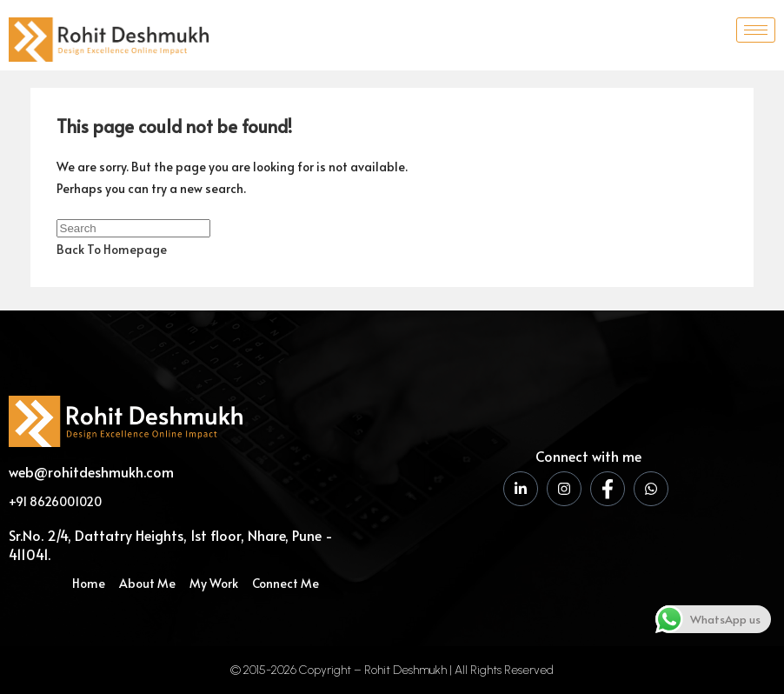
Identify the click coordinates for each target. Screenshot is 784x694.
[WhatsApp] (651, 489)
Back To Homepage (112, 249)
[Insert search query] (133, 228)
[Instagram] (564, 489)
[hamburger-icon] (756, 30)
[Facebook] (608, 489)
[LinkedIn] (521, 489)
